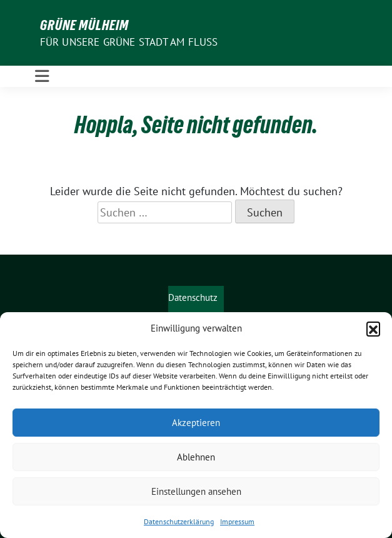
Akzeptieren (196, 423)
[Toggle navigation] (42, 76)
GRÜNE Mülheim (84, 25)
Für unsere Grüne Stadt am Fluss (129, 42)
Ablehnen (196, 457)
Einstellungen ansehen (196, 491)
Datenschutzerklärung (179, 521)
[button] (373, 328)
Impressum (237, 521)
